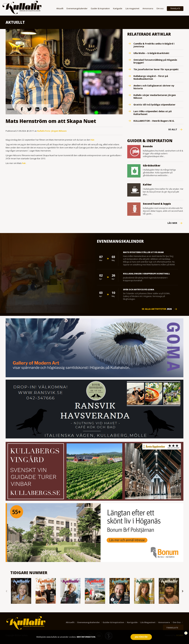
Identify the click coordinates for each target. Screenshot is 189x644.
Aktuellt (60, 8)
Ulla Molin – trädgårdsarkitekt (151, 53)
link (22, 109)
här (24, 163)
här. (93, 140)
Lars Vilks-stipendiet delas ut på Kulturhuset (153, 113)
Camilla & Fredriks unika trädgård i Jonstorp (154, 45)
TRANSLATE (175, 9)
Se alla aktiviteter (157, 309)
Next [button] (183, 591)
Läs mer (172, 223)
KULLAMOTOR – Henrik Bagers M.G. (154, 121)
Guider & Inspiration (100, 8)
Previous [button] (6, 591)
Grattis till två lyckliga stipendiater (154, 104)
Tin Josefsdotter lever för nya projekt (156, 69)
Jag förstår (141, 637)
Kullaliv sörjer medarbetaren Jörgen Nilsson (155, 96)
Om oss (160, 8)
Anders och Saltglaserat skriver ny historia (154, 87)
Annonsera (148, 8)
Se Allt (173, 129)
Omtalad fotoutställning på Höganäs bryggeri (155, 61)
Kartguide (118, 8)
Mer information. (86, 637)
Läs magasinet (132, 8)
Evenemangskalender (77, 8)
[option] (21, 591)
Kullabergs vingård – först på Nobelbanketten (151, 77)
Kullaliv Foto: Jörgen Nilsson (52, 131)
